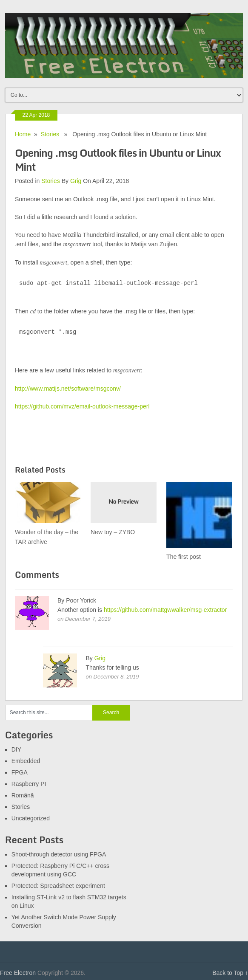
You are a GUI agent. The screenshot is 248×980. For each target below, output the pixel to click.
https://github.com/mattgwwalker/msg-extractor (165, 610)
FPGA (20, 772)
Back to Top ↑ (230, 973)
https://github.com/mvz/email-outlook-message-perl (82, 406)
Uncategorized (31, 818)
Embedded (26, 761)
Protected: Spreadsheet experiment (58, 886)
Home (23, 134)
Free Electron (18, 973)
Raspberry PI (29, 784)
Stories (50, 134)
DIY (16, 749)
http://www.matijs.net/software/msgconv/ (68, 389)
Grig (76, 181)
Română (23, 795)
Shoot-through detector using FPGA (59, 854)
